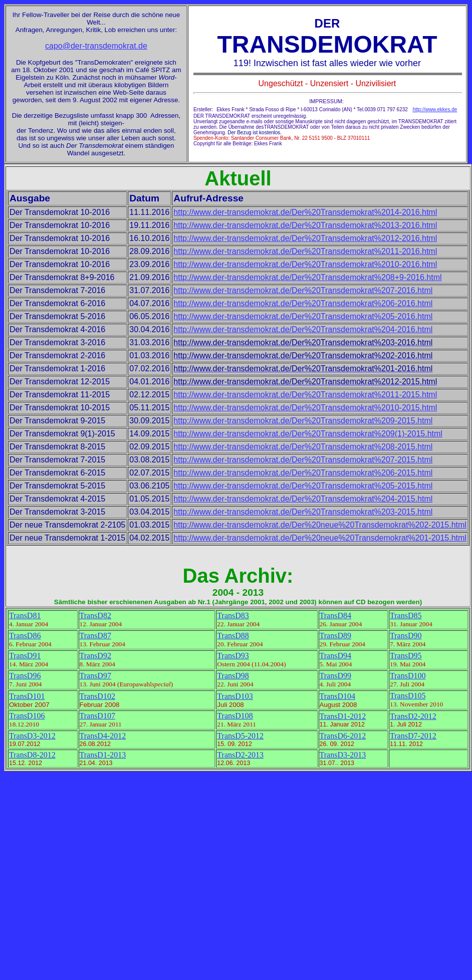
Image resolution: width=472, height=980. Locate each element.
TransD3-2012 (32, 736)
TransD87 (95, 636)
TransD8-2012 (32, 755)
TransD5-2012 (240, 736)
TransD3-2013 (343, 755)
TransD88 (233, 636)
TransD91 (25, 656)
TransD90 (406, 636)
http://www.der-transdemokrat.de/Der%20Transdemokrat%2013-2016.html (305, 225)
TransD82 (95, 616)
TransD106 (27, 716)
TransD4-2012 (103, 736)
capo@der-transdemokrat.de (96, 46)
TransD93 (233, 656)
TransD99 (335, 676)
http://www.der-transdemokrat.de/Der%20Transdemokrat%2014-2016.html (305, 212)
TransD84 (335, 616)
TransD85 (406, 616)
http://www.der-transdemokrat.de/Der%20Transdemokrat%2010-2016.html (305, 264)
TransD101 (27, 696)
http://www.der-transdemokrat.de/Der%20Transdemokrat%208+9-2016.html (307, 277)
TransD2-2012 (413, 716)
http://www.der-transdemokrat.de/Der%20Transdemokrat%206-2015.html (303, 473)
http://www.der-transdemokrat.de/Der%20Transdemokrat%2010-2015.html (305, 408)
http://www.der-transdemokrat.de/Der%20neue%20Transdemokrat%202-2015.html (320, 525)
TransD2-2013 (240, 755)
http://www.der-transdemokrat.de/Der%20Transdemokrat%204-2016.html (303, 329)
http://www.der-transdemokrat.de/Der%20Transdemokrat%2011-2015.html (305, 395)
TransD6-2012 (343, 736)
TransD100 (408, 676)
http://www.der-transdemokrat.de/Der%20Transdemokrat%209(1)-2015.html (308, 434)
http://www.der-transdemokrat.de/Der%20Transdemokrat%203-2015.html (303, 512)
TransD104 (337, 696)
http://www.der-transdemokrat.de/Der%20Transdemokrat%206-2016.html (303, 303)
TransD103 (235, 696)
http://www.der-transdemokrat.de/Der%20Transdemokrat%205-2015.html (303, 486)
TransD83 (233, 616)
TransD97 (95, 676)
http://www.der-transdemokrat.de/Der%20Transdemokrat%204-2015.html (303, 499)
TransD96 (25, 676)
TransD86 (25, 636)
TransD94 (335, 656)
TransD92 (95, 656)
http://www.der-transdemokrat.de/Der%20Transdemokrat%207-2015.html (303, 460)
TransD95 (406, 656)
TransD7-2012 (413, 736)
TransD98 (233, 676)
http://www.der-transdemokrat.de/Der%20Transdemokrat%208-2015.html (303, 447)
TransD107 (97, 716)
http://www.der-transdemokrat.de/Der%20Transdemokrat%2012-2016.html (305, 238)
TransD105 (408, 696)
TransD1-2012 (343, 716)
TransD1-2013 (103, 755)
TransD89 (335, 636)
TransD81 (25, 616)
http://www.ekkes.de (435, 109)
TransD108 (235, 716)
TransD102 (97, 696)
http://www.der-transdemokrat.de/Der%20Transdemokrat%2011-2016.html (305, 251)
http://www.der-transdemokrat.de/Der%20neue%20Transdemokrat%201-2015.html (320, 538)
